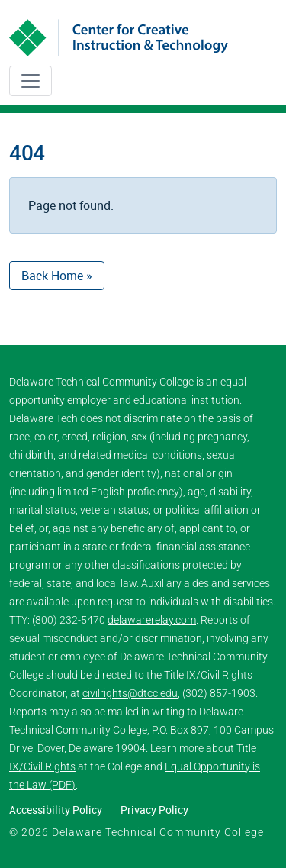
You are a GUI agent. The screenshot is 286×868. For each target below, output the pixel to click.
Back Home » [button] (57, 276)
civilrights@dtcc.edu (130, 693)
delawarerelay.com (152, 620)
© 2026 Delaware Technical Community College (137, 832)
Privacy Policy (154, 810)
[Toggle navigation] (31, 81)
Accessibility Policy (56, 810)
